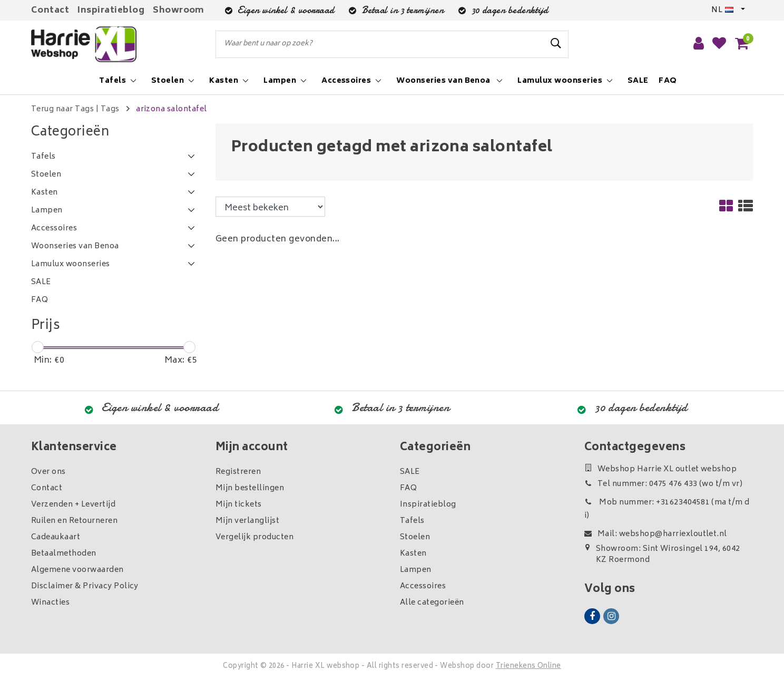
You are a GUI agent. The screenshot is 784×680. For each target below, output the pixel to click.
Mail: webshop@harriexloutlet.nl (656, 534)
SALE (410, 472)
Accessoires (423, 586)
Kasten (413, 554)
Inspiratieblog (111, 11)
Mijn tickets (239, 505)
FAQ (408, 488)
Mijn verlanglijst (247, 521)
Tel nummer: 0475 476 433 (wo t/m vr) (663, 484)
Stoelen (415, 537)
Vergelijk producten (254, 537)
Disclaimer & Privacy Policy (85, 586)
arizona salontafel (171, 109)
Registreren (238, 472)
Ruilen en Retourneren (74, 521)
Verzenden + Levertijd (73, 505)
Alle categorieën (432, 603)
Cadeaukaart (56, 537)
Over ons (48, 472)
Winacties (50, 603)
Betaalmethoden (64, 554)
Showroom (179, 11)
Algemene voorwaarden (77, 570)
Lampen (416, 570)
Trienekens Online (528, 667)
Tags (110, 109)
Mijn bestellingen (250, 488)
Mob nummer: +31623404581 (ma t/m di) (667, 509)
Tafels (412, 521)
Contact (50, 11)
